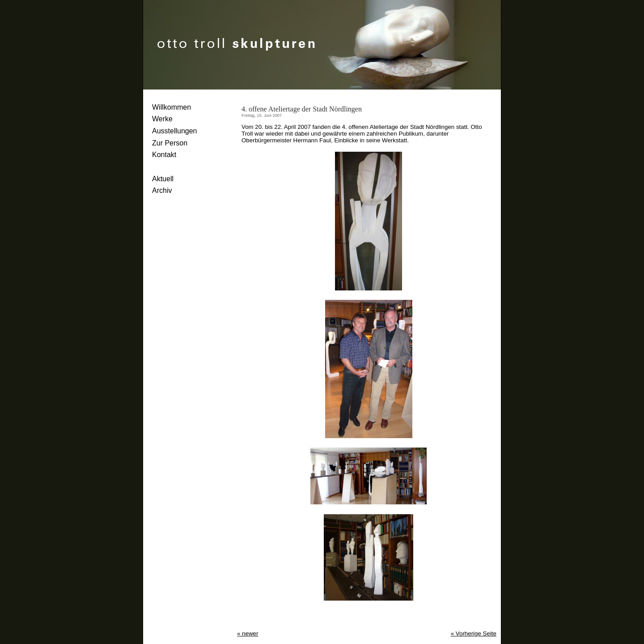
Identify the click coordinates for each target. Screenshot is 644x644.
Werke (162, 119)
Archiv (162, 190)
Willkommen (172, 107)
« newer (248, 633)
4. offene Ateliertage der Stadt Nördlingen (302, 109)
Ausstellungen (175, 131)
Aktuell (163, 179)
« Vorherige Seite (474, 633)
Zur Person (170, 143)
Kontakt (164, 155)
